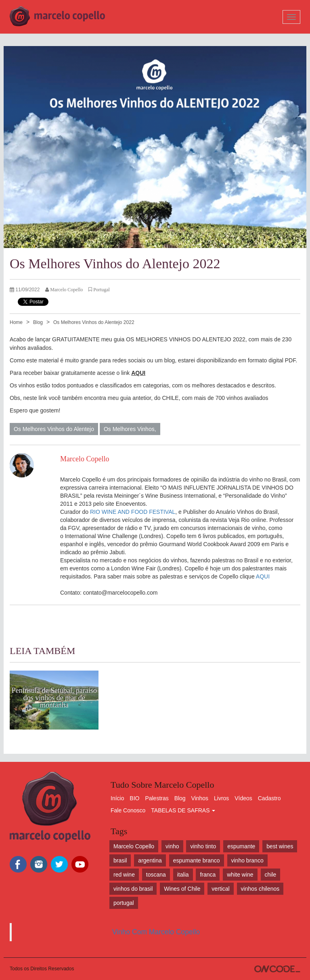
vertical (220, 889)
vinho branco (247, 860)
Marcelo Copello (134, 846)
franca (208, 875)
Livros (221, 798)
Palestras (157, 798)
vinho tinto (203, 846)
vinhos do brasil (133, 889)
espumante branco (197, 860)
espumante (241, 846)
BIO (134, 798)
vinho (172, 846)
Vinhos (200, 798)
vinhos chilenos (260, 889)
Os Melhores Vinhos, (130, 429)
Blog (38, 322)
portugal (124, 903)
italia (183, 875)
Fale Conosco (128, 810)
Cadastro (269, 798)
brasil (120, 860)
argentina (150, 860)
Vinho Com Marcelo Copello (156, 932)
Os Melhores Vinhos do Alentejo (54, 429)
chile (271, 875)
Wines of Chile (182, 889)
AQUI (263, 576)
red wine (124, 875)
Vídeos (243, 798)
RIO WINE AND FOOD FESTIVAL (133, 512)
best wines (280, 846)
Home (16, 322)
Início (117, 798)
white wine (240, 875)
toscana (156, 875)
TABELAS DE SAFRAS (183, 810)
